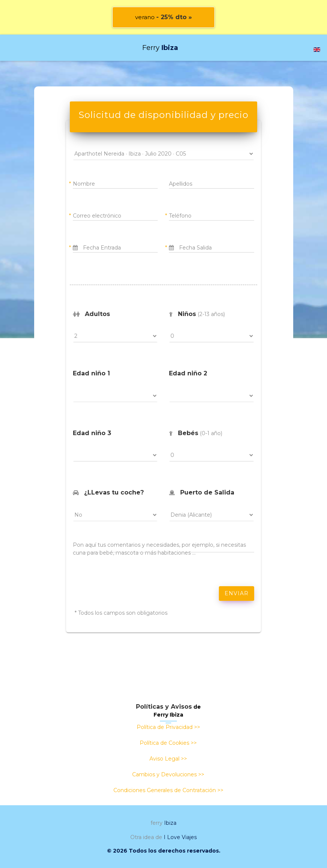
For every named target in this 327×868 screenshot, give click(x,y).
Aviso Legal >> (168, 759)
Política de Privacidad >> (168, 727)
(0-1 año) (196, 433)
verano (163, 17)
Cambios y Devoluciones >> (168, 774)
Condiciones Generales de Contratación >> (168, 790)
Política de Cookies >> (168, 743)
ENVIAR (237, 593)
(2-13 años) (197, 314)
